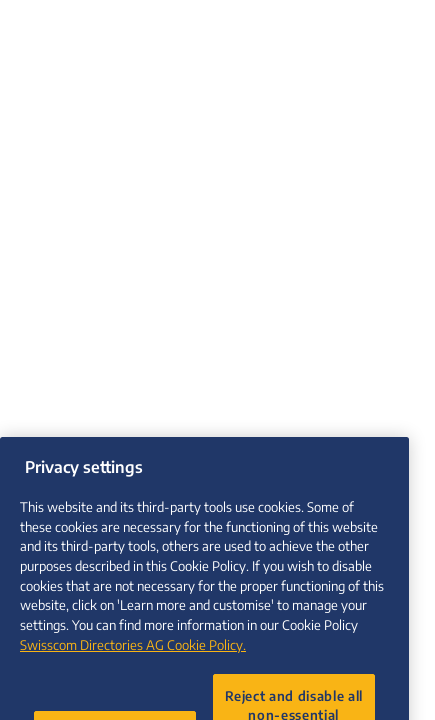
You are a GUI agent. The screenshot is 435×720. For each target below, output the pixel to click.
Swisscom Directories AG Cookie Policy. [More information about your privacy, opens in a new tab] (133, 654)
